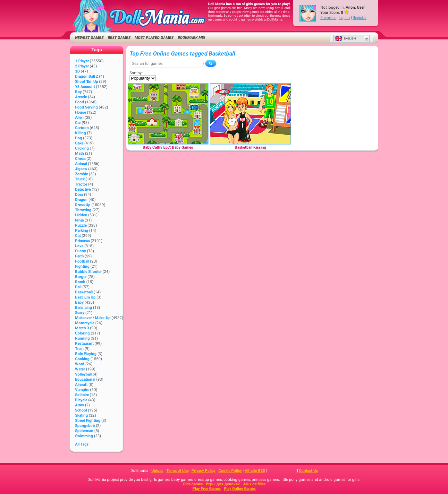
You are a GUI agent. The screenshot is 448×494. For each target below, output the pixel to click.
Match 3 (82, 328)
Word (80, 364)
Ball (78, 287)
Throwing (83, 210)
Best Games (119, 38)
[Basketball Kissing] (250, 114)
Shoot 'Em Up (87, 82)
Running (82, 338)
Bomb (80, 282)
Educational (85, 379)
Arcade (81, 97)
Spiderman (84, 431)
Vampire (82, 390)
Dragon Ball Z (87, 76)
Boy (78, 92)
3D (77, 71)
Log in (345, 18)
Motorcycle (85, 323)
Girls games (193, 484)
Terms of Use (178, 471)
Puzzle (81, 225)
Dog (79, 138)
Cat (78, 236)
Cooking (82, 359)
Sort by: (136, 73)
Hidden (81, 215)
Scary (80, 313)
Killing (80, 133)
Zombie (81, 174)
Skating (81, 415)
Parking (82, 230)
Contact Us (308, 471)
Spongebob (85, 426)
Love (79, 246)
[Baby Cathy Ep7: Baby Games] (168, 114)
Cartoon (82, 128)
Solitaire (82, 395)
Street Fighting (88, 420)
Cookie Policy (230, 471)
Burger (81, 277)
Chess (80, 159)
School (81, 410)
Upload (157, 471)
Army (80, 405)
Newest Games (89, 38)
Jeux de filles (254, 484)
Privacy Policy (203, 471)
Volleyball (83, 374)
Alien (79, 117)
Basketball (84, 292)
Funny (80, 251)
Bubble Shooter (88, 272)
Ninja (79, 220)
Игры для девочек (223, 484)
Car (78, 123)
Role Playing (86, 354)
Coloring (82, 333)
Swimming (84, 436)
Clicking (82, 148)
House (80, 112)
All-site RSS (255, 471)
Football (82, 261)
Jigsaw (81, 169)
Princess (82, 241)
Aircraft (81, 385)
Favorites (328, 18)
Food (80, 102)
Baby (79, 302)
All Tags (82, 444)
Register (360, 18)
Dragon (81, 200)
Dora (79, 195)
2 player (82, 66)
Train (79, 349)
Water (80, 369)
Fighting (82, 266)
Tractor (81, 184)
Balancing (84, 308)
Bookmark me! (191, 38)
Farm (79, 256)
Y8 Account (85, 87)
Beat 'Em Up (85, 297)
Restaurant (84, 343)
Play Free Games (207, 489)
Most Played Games (154, 38)
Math (80, 153)
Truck (80, 179)
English (345, 39)
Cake (79, 143)
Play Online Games (240, 489)
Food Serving (86, 107)
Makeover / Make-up (93, 318)
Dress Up (83, 205)
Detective (83, 189)
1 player (82, 61)
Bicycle (81, 400)
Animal (81, 164)
